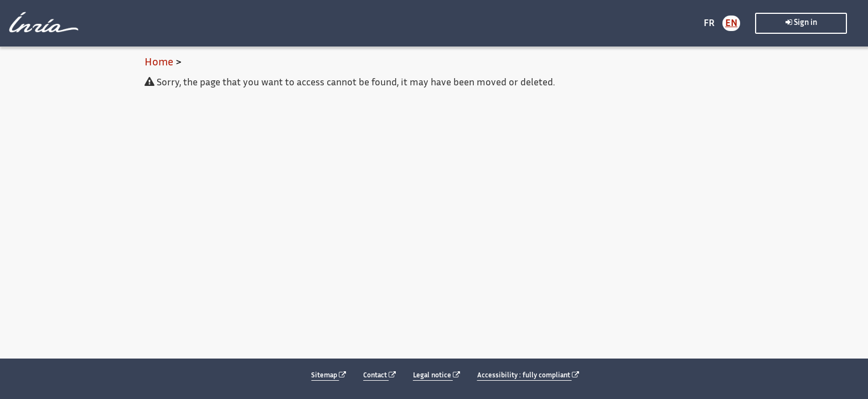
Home (159, 63)
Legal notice (436, 375)
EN (731, 24)
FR (709, 24)
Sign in (801, 22)
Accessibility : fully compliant (528, 375)
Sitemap (329, 375)
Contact (379, 375)
